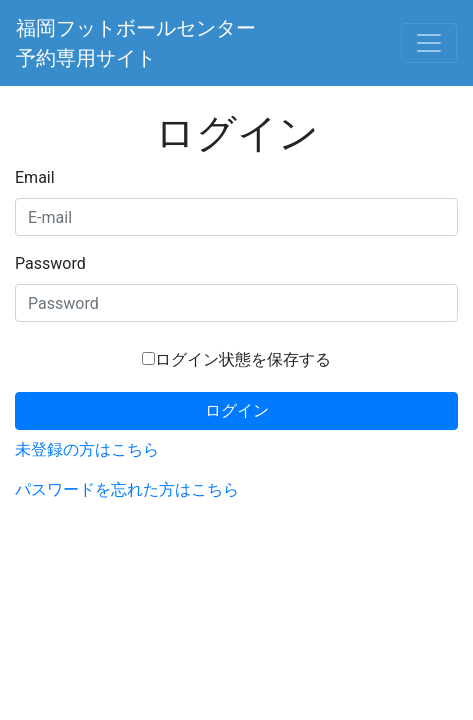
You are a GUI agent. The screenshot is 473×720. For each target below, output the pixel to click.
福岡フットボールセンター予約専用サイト (136, 43)
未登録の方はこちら (87, 449)
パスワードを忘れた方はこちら (127, 489)
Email (35, 177)
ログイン (237, 410)
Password (50, 263)
